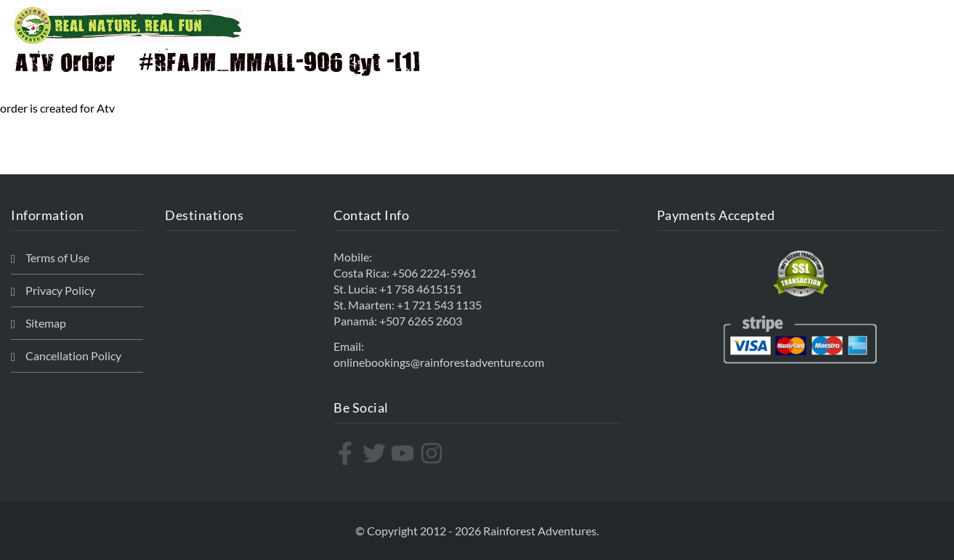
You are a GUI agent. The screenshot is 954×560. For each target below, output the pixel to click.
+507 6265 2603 (421, 321)
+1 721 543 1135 (439, 305)
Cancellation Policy (73, 356)
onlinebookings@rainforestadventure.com (439, 362)
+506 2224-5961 (434, 273)
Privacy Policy (60, 290)
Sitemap (46, 323)
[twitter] (376, 453)
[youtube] (404, 453)
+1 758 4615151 (421, 289)
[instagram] (433, 453)
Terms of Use (57, 257)
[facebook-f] (347, 453)
